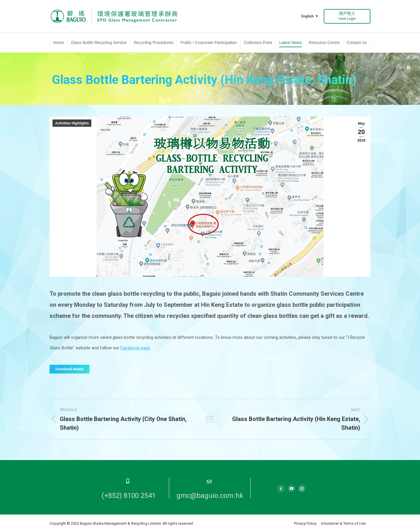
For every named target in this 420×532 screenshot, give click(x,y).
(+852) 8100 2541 (129, 496)
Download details (70, 369)
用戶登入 (347, 16)
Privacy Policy (305, 523)
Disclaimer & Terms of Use (343, 523)
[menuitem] (59, 43)
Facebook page (135, 348)
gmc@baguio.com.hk (210, 496)
